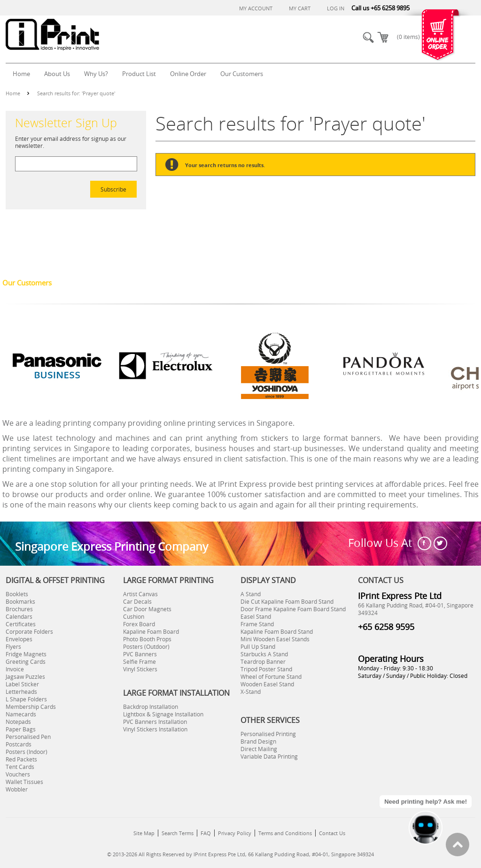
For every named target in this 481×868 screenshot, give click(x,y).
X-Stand (251, 691)
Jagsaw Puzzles (25, 676)
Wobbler (17, 789)
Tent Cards (20, 767)
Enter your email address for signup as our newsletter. (71, 142)
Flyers (13, 646)
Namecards (21, 714)
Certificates (21, 624)
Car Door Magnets (147, 609)
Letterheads (21, 691)
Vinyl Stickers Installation (155, 729)
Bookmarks (20, 601)
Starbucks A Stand (264, 654)
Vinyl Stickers (140, 669)
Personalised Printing (268, 734)
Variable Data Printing (269, 756)
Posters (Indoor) (27, 752)
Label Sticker (22, 684)
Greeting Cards (26, 661)
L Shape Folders (26, 699)
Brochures (19, 609)
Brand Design (258, 741)
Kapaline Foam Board (151, 631)
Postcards (19, 744)
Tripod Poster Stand (266, 669)
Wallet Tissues (24, 782)
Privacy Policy (235, 833)
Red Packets (21, 759)
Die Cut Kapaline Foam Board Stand (287, 601)
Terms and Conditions (285, 833)
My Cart (300, 8)
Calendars (19, 616)
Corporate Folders (29, 631)
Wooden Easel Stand (267, 684)
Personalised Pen (28, 737)
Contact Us (332, 833)
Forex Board (139, 624)
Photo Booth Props (147, 639)
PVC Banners (140, 654)
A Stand (251, 594)
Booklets (17, 594)
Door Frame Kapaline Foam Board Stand (293, 609)
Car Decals (137, 601)
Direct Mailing (259, 749)
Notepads (18, 722)
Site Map (144, 833)
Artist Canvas (140, 594)
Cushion (134, 616)
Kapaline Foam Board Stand (277, 631)
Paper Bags (21, 729)
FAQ (206, 833)
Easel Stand (256, 616)
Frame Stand (257, 624)
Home (13, 93)
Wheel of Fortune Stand (271, 676)
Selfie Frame (140, 661)
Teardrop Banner (263, 661)
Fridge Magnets (26, 654)
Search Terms (178, 833)
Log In (336, 8)
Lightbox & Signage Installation (163, 714)
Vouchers (18, 774)
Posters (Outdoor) (146, 646)
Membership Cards (31, 707)
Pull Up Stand (258, 646)
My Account (256, 8)
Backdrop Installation (151, 707)
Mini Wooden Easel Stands (275, 639)
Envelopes (19, 639)
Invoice (15, 669)
